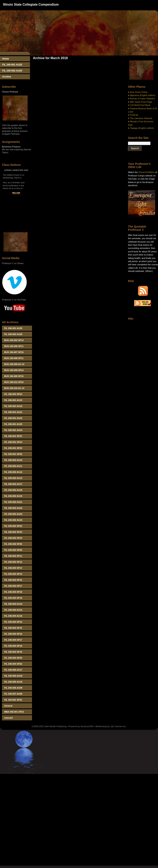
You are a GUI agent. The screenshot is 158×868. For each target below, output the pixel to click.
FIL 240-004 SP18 (13, 646)
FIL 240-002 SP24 (13, 538)
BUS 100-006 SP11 (14, 346)
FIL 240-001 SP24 (13, 442)
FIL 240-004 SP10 (13, 622)
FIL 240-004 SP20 (13, 658)
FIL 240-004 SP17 (13, 640)
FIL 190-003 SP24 (13, 394)
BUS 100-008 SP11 (14, 358)
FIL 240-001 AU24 (13, 430)
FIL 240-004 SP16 (13, 634)
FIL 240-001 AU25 (12, 65)
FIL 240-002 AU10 (13, 460)
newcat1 (8, 718)
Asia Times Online (139, 92)
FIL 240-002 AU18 (13, 490)
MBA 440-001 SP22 (14, 712)
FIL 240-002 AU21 (13, 502)
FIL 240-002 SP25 (13, 544)
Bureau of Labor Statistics (142, 98)
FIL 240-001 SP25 (13, 448)
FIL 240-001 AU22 (13, 418)
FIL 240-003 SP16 (13, 580)
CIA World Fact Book (140, 105)
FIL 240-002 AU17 (13, 484)
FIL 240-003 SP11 (13, 556)
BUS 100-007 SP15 (14, 352)
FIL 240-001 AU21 (13, 412)
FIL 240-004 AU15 (13, 610)
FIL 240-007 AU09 (13, 694)
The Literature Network (141, 118)
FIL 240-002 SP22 (13, 526)
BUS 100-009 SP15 (14, 376)
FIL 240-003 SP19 (13, 598)
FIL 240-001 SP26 (13, 454)
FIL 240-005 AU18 (13, 676)
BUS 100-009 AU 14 (14, 364)
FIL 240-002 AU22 (13, 508)
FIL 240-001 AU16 (13, 406)
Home (6, 59)
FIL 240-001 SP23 (13, 436)
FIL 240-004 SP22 (13, 664)
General (8, 706)
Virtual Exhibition (146, 172)
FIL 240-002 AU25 (12, 71)
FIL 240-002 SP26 (13, 550)
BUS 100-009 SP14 (14, 370)
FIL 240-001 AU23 (13, 424)
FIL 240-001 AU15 (13, 400)
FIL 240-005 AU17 (13, 670)
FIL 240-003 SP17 (13, 586)
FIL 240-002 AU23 (13, 514)
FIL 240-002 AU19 (13, 496)
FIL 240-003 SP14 (13, 574)
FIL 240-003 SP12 (13, 562)
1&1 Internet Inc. (118, 726)
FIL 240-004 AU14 (13, 604)
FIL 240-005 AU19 (13, 682)
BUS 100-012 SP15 (14, 382)
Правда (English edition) (142, 128)
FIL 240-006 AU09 (13, 688)
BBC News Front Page (141, 102)
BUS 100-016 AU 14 (14, 388)
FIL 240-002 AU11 (13, 466)
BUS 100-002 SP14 (14, 340)
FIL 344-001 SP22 (13, 700)
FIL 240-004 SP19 (13, 652)
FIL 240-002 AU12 (13, 472)
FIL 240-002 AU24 (13, 520)
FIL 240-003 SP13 (13, 568)
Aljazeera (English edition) (142, 95)
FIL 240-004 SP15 (13, 628)
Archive (7, 77)
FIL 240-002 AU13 (13, 478)
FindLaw (134, 115)
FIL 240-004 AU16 (13, 616)
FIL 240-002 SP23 (13, 532)
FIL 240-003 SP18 (13, 592)
